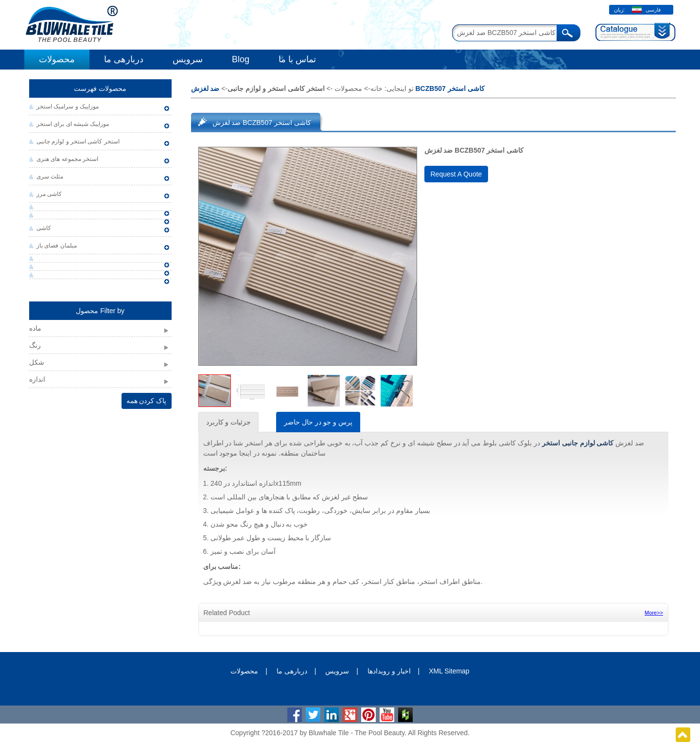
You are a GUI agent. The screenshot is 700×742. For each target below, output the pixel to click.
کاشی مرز (49, 194)
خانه (376, 88)
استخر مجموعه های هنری (67, 159)
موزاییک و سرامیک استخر (68, 106)
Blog (241, 59)
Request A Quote (456, 174)
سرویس (188, 59)
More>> (654, 613)
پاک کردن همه (147, 401)
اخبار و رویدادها (389, 671)
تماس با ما (297, 59)
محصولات (57, 59)
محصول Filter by (100, 311)
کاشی (44, 228)
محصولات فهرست (100, 88)
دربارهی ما (124, 59)
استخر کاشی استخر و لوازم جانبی (78, 141)
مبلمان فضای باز (57, 246)
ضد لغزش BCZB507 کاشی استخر (262, 123)
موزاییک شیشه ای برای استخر (73, 124)
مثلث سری (50, 177)
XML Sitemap (449, 671)
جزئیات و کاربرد (229, 422)
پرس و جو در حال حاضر (318, 422)
